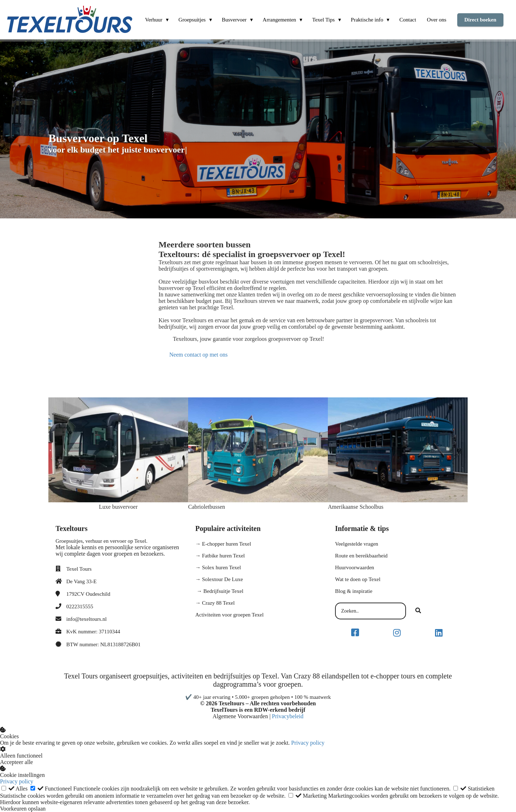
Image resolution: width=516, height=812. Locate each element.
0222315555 (80, 606)
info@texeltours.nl (87, 619)
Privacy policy (308, 743)
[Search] (418, 611)
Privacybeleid (288, 716)
